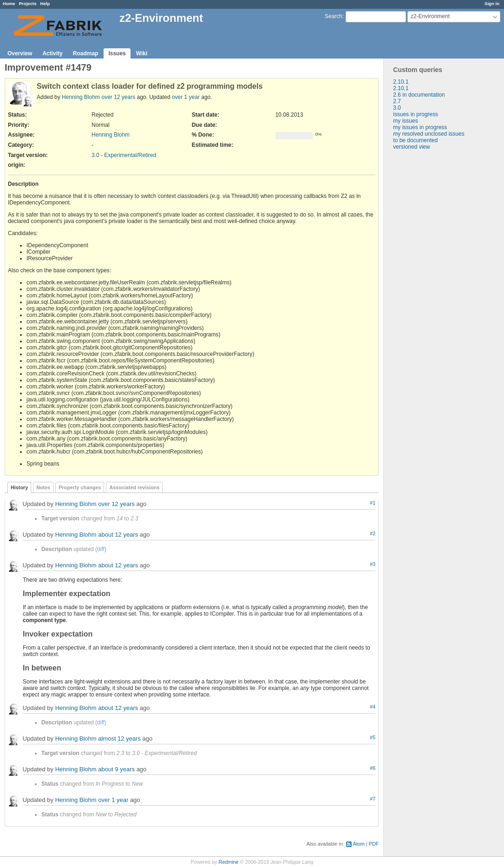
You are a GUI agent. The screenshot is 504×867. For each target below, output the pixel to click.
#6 (373, 768)
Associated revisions (134, 487)
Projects (28, 3)
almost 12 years (119, 739)
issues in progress (416, 114)
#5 (373, 737)
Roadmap (86, 53)
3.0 (397, 108)
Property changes (80, 487)
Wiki (142, 53)
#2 (373, 533)
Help (45, 3)
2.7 (397, 101)
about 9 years (116, 770)
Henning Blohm (81, 97)
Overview (20, 53)
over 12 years (118, 97)
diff (101, 549)
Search (334, 16)
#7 (373, 799)
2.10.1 (401, 82)
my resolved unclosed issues (429, 134)
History (19, 487)
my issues (405, 121)
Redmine (228, 862)
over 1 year (186, 97)
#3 (373, 564)
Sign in (492, 3)
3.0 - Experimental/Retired (124, 155)
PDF (374, 844)
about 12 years (118, 535)
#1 (373, 503)
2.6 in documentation (419, 95)
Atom (359, 844)
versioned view (411, 147)
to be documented (415, 140)
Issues (117, 53)
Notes (43, 487)
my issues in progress (420, 127)
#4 (373, 707)
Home (9, 3)
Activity (52, 53)
